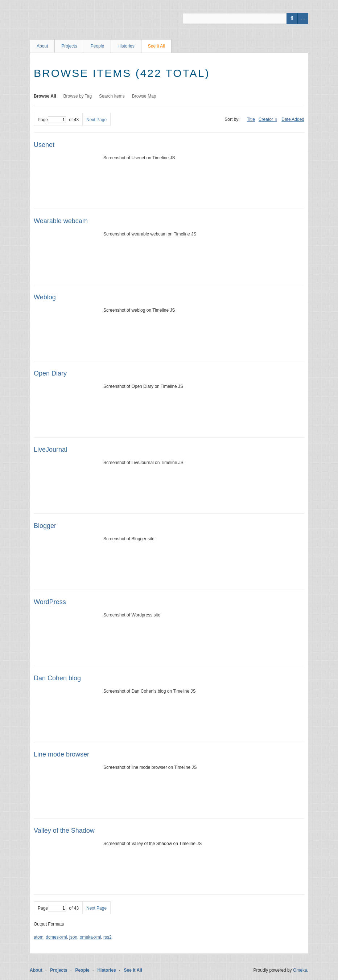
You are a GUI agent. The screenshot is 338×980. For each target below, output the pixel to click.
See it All (156, 46)
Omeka (300, 970)
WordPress (50, 602)
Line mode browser (61, 754)
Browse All (45, 96)
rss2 (108, 937)
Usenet (44, 145)
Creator (266, 119)
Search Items (112, 96)
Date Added (293, 119)
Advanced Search (303, 19)
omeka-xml (90, 937)
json (73, 937)
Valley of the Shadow (64, 831)
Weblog (45, 297)
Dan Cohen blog (57, 678)
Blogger (45, 526)
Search (292, 19)
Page (52, 120)
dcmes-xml (56, 937)
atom (39, 937)
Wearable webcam (61, 221)
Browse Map (144, 96)
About (42, 46)
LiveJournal (50, 450)
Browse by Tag (78, 96)
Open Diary (50, 373)
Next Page (96, 120)
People (97, 46)
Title (251, 119)
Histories (126, 46)
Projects (69, 46)
